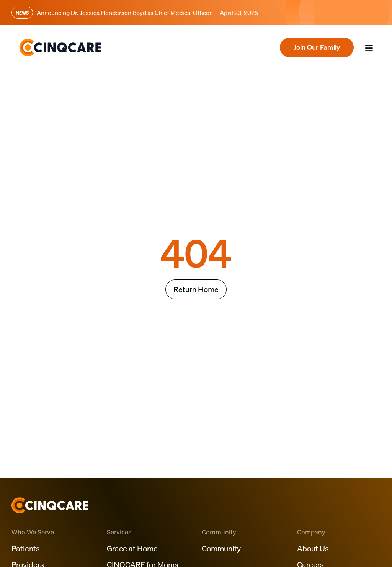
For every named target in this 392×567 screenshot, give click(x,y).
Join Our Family (317, 47)
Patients (26, 548)
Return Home (196, 289)
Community (221, 548)
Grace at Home (132, 548)
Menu (365, 58)
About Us (313, 548)
